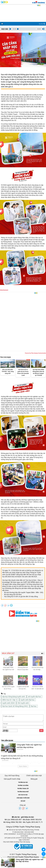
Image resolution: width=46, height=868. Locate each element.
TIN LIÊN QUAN (7, 741)
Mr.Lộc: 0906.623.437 (13, 820)
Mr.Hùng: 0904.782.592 (13, 822)
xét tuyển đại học (34, 697)
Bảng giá (34, 779)
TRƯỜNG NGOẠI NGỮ (23, 792)
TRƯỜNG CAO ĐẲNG (23, 785)
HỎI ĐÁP (23, 801)
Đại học (34, 706)
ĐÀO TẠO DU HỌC (23, 795)
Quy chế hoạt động (12, 776)
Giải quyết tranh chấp (12, 779)
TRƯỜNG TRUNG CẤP (23, 789)
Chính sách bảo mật (34, 776)
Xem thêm (23, 766)
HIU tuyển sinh (23, 703)
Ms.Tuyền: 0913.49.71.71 (33, 822)
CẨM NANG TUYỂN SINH (23, 798)
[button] (10, 29)
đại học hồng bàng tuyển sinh (14, 697)
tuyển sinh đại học (28, 700)
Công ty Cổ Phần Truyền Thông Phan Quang (23, 827)
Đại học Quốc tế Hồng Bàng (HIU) (15, 706)
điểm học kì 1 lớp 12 (10, 700)
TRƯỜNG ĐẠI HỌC (23, 782)
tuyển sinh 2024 (8, 703)
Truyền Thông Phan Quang (26, 854)
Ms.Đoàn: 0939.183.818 (32, 820)
